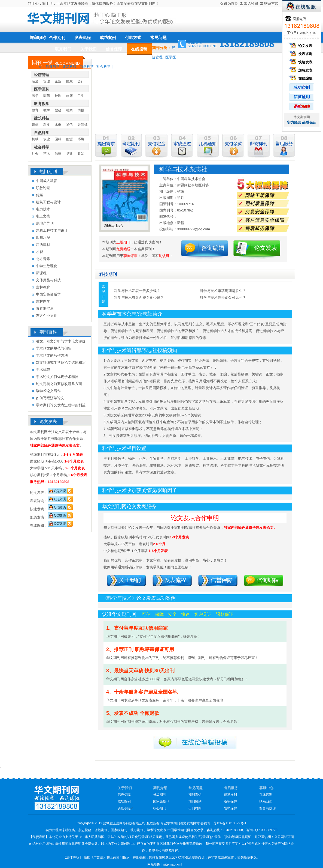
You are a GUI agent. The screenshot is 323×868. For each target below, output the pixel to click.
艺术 (47, 154)
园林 (58, 139)
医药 (47, 96)
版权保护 (230, 801)
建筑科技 (69, 66)
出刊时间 (195, 808)
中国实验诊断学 (48, 294)
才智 (39, 252)
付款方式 (133, 38)
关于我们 (89, 49)
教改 (58, 110)
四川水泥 (43, 238)
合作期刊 (57, 38)
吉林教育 (43, 287)
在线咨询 (266, 795)
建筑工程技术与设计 (52, 230)
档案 (69, 110)
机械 (35, 139)
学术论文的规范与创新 (54, 348)
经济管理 (42, 75)
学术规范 (43, 370)
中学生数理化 (47, 266)
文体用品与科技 (48, 280)
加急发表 (302, 70)
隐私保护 (230, 808)
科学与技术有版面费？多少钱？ (139, 298)
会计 (81, 81)
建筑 (35, 125)
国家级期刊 (161, 801)
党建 (69, 154)
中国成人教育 (47, 181)
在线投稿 (139, 49)
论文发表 (302, 46)
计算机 (83, 125)
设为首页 (231, 3)
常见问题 (159, 38)
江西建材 (43, 245)
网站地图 (154, 864)
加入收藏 (251, 3)
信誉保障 (114, 49)
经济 (35, 81)
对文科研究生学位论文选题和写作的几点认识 (61, 363)
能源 (69, 139)
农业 (47, 139)
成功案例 (108, 38)
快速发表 (302, 62)
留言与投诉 (267, 808)
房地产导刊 (45, 223)
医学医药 (42, 89)
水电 (58, 125)
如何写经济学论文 (50, 398)
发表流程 (83, 38)
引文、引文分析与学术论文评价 (61, 341)
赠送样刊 (230, 795)
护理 (58, 96)
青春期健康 (45, 308)
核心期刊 (160, 808)
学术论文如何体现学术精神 (57, 377)
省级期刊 (160, 795)
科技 (47, 125)
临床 (69, 96)
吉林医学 (43, 301)
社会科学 (103, 66)
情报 (81, 110)
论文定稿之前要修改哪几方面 (59, 384)
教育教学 (53, 66)
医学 (35, 96)
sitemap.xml (173, 864)
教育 (35, 110)
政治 (81, 154)
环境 (81, 139)
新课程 (41, 273)
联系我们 (63, 49)
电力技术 (43, 209)
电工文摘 (43, 216)
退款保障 (124, 809)
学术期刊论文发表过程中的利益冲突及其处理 (61, 406)
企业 (58, 81)
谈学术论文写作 (48, 391)
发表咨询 (302, 54)
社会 (35, 154)
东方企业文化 (47, 316)
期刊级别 (195, 801)
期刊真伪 (195, 795)
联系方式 (271, 3)
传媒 (39, 195)
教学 (47, 110)
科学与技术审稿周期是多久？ (223, 291)
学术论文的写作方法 (52, 355)
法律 (58, 154)
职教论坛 (43, 188)
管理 (47, 81)
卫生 (81, 96)
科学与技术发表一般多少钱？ (137, 291)
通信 (69, 125)
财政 (69, 81)
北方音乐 (43, 259)
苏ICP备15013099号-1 (230, 823)
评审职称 (38, 38)
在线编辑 (302, 78)
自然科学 (87, 66)
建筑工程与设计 (48, 202)
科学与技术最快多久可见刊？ (223, 298)
